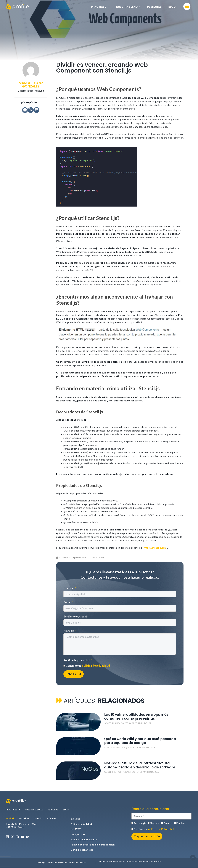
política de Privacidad (161, 829)
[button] (25, 110)
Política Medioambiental (84, 840)
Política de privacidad (77, 660)
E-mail (68, 602)
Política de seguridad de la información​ (93, 845)
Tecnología (140, 823)
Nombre (69, 588)
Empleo (180, 823)
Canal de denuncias (82, 850)
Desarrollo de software (90, 558)
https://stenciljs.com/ (156, 548)
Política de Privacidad (58, 863)
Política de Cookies (77, 863)
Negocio (155, 823)
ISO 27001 (76, 829)
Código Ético (78, 835)
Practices (100, 7)
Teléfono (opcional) (76, 616)
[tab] (11, 819)
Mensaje (69, 631)
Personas (154, 7)
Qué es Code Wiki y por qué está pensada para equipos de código (140, 741)
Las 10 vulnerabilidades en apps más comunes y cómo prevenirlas (136, 717)
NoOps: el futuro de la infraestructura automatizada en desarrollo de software (140, 765)
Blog (172, 7)
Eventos (168, 823)
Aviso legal (41, 863)
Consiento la (88, 666)
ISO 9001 (75, 819)
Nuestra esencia (128, 7)
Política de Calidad (81, 824)
